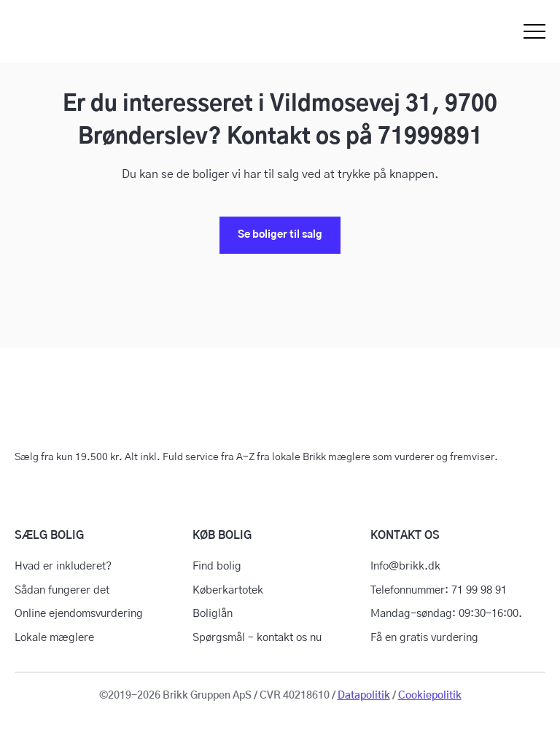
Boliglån (213, 614)
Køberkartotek (228, 590)
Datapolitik (364, 696)
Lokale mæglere (54, 638)
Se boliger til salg (280, 235)
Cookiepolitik (430, 696)
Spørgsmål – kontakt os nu (257, 638)
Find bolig (217, 566)
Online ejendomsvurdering (79, 614)
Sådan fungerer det (62, 590)
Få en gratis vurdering (424, 638)
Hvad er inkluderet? (63, 566)
